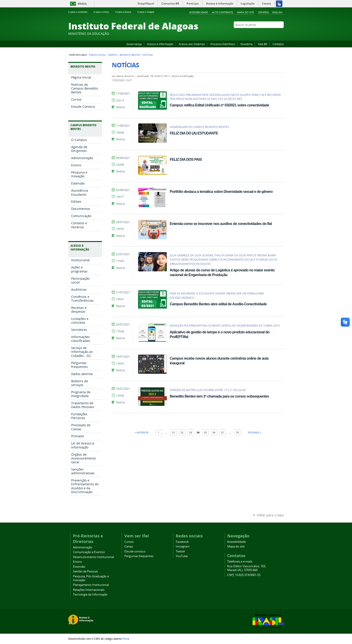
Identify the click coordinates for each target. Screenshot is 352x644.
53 (191, 432)
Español (264, 12)
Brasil (82, 4)
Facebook (259, 33)
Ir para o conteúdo (80, 12)
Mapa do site (245, 12)
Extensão (79, 567)
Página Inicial (97, 55)
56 (214, 432)
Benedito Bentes (130, 55)
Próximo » (254, 432)
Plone (126, 639)
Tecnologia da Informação (90, 595)
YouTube (265, 33)
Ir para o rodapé (148, 12)
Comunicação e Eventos (89, 552)
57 (222, 432)
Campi (129, 546)
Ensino (77, 562)
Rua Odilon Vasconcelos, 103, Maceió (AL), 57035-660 (246, 568)
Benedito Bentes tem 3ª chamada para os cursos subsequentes (219, 396)
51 (174, 432)
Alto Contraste (223, 12)
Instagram (270, 33)
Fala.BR (263, 44)
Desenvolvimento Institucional (93, 557)
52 (182, 432)
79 (237, 432)
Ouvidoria (246, 44)
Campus (113, 55)
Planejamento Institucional (91, 585)
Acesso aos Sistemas (192, 44)
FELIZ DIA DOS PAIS (186, 159)
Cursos (129, 542)
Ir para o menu (103, 12)
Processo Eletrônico (223, 44)
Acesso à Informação (160, 44)
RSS (282, 33)
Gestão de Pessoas (85, 571)
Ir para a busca (125, 12)
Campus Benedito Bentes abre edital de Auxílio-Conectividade (218, 304)
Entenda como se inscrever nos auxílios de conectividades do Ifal (221, 224)
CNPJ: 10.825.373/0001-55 (244, 575)
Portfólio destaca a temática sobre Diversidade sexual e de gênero (221, 191)
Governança (134, 44)
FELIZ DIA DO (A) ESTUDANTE (194, 133)
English (277, 12)
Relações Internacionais (89, 590)
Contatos (278, 44)
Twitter (276, 33)
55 (205, 432)
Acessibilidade (199, 12)
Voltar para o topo (270, 515)
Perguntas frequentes (139, 556)
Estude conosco (135, 551)
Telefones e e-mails (240, 562)
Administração (83, 547)
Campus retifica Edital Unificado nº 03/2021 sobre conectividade (219, 105)
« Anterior (142, 432)
